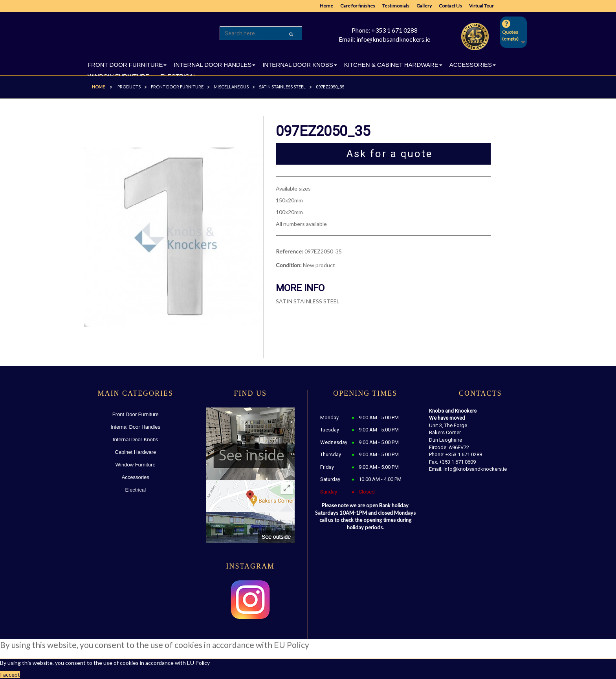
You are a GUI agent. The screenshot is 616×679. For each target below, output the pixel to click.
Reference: (290, 251)
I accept (10, 674)
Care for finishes (358, 6)
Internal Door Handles (136, 427)
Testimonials (396, 6)
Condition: (289, 265)
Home (326, 6)
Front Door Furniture (136, 414)
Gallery (424, 6)
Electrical (135, 490)
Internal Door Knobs (136, 440)
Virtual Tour (481, 6)
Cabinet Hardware (135, 452)
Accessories (136, 477)
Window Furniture (136, 465)
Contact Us (450, 6)
